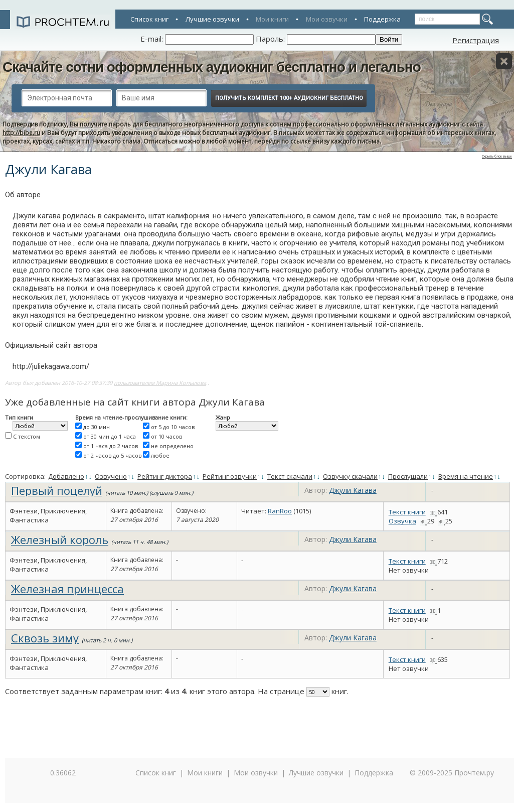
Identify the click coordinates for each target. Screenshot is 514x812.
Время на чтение (466, 476)
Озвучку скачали (350, 476)
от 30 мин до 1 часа (110, 436)
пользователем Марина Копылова (160, 383)
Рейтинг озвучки (230, 476)
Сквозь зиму (45, 638)
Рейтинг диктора (165, 476)
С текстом (27, 436)
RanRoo (280, 511)
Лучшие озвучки (212, 19)
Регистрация (476, 40)
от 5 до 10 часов (173, 427)
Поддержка (382, 19)
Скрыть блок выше (497, 156)
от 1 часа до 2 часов (111, 446)
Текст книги (407, 512)
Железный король (60, 539)
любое (160, 455)
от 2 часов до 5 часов (112, 455)
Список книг (149, 19)
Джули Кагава (353, 490)
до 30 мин (97, 427)
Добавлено (66, 476)
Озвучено (111, 476)
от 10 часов (166, 436)
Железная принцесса (67, 589)
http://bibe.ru (21, 133)
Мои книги (272, 19)
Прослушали (408, 476)
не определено (172, 446)
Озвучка (402, 521)
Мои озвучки (327, 19)
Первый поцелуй (57, 490)
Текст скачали (290, 476)
